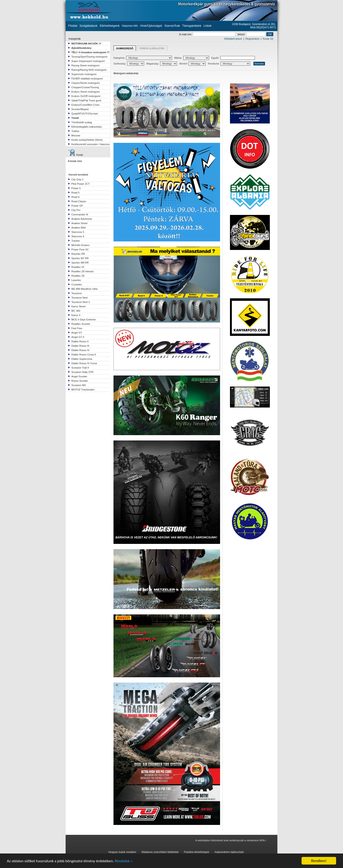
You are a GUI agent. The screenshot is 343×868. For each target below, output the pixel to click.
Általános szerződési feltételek (160, 852)
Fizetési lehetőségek (196, 852)
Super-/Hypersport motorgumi (88, 61)
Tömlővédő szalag (82, 122)
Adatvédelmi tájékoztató (229, 852)
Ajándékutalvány (81, 48)
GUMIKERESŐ (125, 48)
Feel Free (77, 328)
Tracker (76, 241)
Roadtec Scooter (81, 324)
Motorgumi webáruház (126, 73)
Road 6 (75, 197)
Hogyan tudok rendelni (122, 852)
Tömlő (75, 118)
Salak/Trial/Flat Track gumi (86, 100)
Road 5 (75, 193)
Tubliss (75, 131)
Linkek (208, 26)
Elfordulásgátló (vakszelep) (87, 127)
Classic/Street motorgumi (86, 83)
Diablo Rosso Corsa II (84, 355)
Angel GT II (78, 337)
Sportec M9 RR (80, 263)
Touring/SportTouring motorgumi (89, 57)
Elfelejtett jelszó (233, 39)
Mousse (76, 135)
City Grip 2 (77, 179)
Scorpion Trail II (80, 368)
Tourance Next (80, 298)
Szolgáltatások (88, 26)
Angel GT (77, 333)
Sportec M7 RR (80, 258)
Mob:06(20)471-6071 (263, 27)
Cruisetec (77, 284)
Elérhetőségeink (110, 26)
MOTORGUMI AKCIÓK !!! (86, 44)
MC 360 (76, 311)
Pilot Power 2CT (80, 184)
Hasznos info (130, 26)
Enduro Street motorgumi (86, 92)
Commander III (80, 214)
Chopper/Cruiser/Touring (85, 87)
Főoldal (73, 26)
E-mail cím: (207, 34)
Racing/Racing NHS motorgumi (89, 70)
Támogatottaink (192, 26)
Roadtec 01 (78, 267)
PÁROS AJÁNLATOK (152, 48)
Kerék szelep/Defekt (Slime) (87, 140)
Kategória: (143, 58)
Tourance (77, 293)
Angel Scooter (79, 376)
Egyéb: (233, 58)
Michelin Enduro (80, 245)
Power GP (77, 206)
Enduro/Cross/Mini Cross (85, 105)
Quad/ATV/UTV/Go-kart (85, 114)
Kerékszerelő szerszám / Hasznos (90, 144)
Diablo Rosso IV (80, 350)
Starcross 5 (78, 232)
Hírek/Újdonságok (151, 26)
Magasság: (162, 64)
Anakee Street (79, 223)
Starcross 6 (78, 236)
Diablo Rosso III (80, 346)
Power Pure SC (80, 249)
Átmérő (192, 64)
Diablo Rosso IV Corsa (84, 363)
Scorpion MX (79, 385)
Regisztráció (252, 39)
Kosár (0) (268, 39)
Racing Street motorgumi (85, 65)
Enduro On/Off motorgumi (86, 96)
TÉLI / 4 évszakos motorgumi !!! (90, 52)
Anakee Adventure (82, 219)
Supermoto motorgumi (84, 74)
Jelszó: (251, 34)
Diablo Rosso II (80, 341)
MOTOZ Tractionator (83, 390)
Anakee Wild (78, 228)
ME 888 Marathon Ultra (84, 289)
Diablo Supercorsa (82, 359)
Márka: (192, 58)
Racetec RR (78, 254)
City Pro (76, 210)
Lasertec (76, 280)
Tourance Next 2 (81, 302)
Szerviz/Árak (172, 26)
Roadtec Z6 (78, 276)
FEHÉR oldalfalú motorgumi (87, 79)
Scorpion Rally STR (82, 372)
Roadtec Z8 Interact (83, 271)
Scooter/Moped (80, 109)
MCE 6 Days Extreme (84, 320)
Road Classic (79, 201)
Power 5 (76, 188)
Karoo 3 (76, 315)
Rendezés (229, 64)
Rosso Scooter (80, 381)
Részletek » (124, 861)
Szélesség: (129, 64)
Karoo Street (78, 306)
